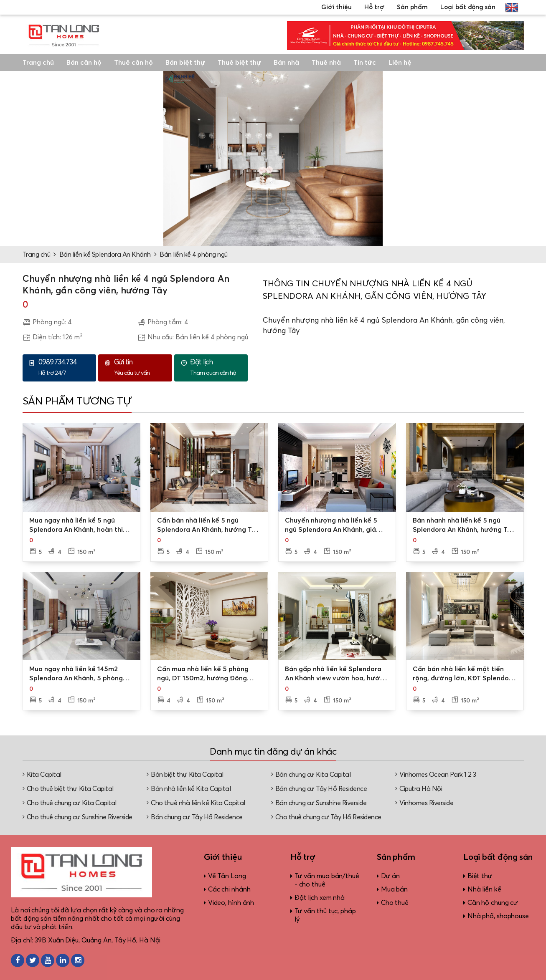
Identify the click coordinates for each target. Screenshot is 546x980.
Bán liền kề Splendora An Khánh (105, 255)
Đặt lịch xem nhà (320, 898)
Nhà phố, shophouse (498, 916)
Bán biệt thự (185, 63)
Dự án (391, 876)
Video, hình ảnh (231, 903)
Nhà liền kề (484, 889)
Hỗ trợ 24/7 (65, 367)
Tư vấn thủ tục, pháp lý (325, 915)
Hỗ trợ (374, 7)
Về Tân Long (227, 876)
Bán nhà (286, 63)
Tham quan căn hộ (217, 367)
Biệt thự (480, 876)
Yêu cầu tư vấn (141, 367)
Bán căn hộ (84, 63)
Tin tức (365, 63)
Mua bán (394, 889)
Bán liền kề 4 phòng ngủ (194, 255)
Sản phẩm (412, 7)
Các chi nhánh (229, 889)
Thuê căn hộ (133, 63)
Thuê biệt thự (239, 63)
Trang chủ (38, 63)
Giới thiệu (336, 7)
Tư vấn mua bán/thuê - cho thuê (327, 880)
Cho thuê (395, 903)
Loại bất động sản (468, 7)
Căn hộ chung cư (493, 903)
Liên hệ (400, 63)
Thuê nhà (326, 63)
